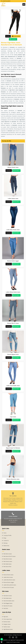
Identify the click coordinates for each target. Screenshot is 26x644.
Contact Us (6, 541)
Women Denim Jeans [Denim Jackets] (8, 575)
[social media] (10, 637)
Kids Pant (6, 608)
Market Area (6, 546)
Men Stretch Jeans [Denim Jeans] (8, 561)
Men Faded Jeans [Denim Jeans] (7, 564)
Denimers (10, 635)
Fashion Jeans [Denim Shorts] (7, 627)
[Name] (24, 4)
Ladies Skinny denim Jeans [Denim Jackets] (10, 585)
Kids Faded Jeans (7, 598)
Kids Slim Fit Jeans (8, 606)
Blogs (5, 538)
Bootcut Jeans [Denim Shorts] (7, 622)
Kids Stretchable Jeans (9, 601)
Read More (9, 171)
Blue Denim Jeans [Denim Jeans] (8, 559)
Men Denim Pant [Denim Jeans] (7, 567)
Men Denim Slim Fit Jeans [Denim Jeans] (9, 556)
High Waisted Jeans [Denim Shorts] (8, 629)
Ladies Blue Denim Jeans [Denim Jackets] (9, 580)
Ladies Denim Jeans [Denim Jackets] (8, 577)
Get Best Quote (16, 36)
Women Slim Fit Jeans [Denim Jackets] (9, 588)
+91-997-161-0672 (6, 1)
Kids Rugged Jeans (8, 603)
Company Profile (7, 535)
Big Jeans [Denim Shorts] (6, 617)
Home (5, 533)
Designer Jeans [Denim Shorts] (7, 624)
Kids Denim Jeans (8, 596)
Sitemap (5, 543)
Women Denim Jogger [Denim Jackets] (9, 582)
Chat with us (13, 39)
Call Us (8, 36)
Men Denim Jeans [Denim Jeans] (8, 554)
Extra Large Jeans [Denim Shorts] (8, 619)
